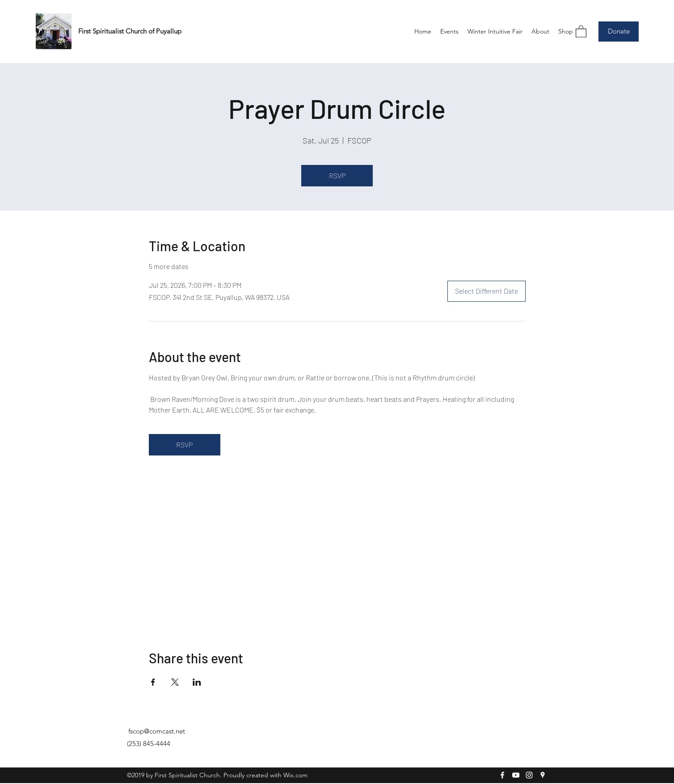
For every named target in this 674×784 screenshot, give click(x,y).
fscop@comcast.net (157, 731)
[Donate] (619, 32)
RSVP (337, 175)
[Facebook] (502, 775)
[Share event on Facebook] (153, 682)
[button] (581, 31)
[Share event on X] (175, 682)
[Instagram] (529, 775)
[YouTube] (516, 775)
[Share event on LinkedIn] (197, 682)
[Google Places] (543, 775)
